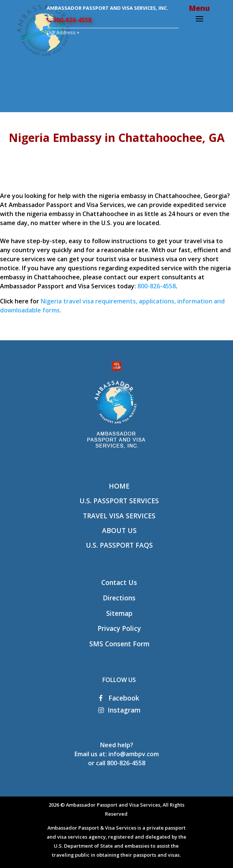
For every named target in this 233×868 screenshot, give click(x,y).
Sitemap (119, 613)
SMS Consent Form (119, 644)
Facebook (119, 698)
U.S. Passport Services (119, 501)
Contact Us (119, 582)
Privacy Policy (119, 628)
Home (119, 486)
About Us (119, 530)
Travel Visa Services (119, 516)
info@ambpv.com (134, 754)
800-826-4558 (69, 20)
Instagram (119, 710)
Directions (119, 598)
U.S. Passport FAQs (119, 545)
